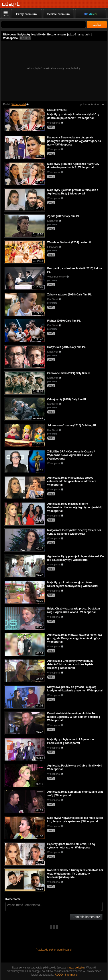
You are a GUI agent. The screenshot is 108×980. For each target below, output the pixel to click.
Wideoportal (19, 104)
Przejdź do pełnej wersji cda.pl (54, 950)
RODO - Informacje (66, 975)
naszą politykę (75, 968)
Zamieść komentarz (86, 917)
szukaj (97, 25)
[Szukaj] (43, 24)
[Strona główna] (11, 4)
